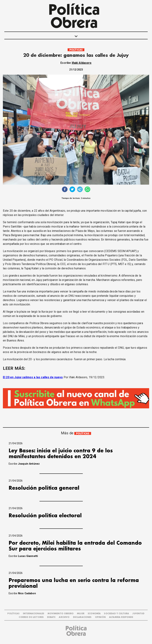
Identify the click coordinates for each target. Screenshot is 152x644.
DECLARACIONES (82, 617)
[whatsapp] (87, 190)
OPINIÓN (100, 617)
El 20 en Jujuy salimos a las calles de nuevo (33, 377)
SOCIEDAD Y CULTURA (116, 614)
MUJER (81, 614)
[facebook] (65, 190)
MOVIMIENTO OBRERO (61, 614)
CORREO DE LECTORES (31, 617)
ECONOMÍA (94, 614)
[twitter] (72, 190)
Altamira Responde (121, 617)
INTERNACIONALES (34, 614)
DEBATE (51, 617)
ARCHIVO (64, 617)
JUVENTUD (138, 614)
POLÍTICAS (76, 50)
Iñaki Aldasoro (82, 63)
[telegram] (80, 190)
